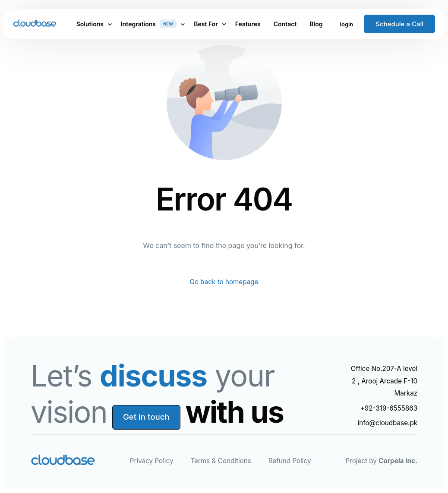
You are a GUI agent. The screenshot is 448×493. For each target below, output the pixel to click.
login (347, 24)
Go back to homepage (224, 283)
